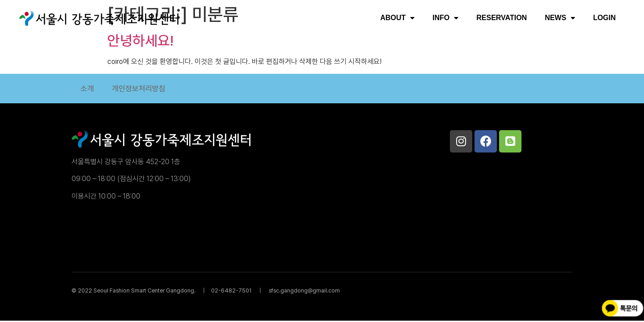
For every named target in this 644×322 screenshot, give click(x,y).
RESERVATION (502, 18)
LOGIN (604, 18)
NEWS (560, 18)
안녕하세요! (140, 41)
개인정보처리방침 (139, 89)
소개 (87, 89)
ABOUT (397, 18)
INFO (445, 18)
